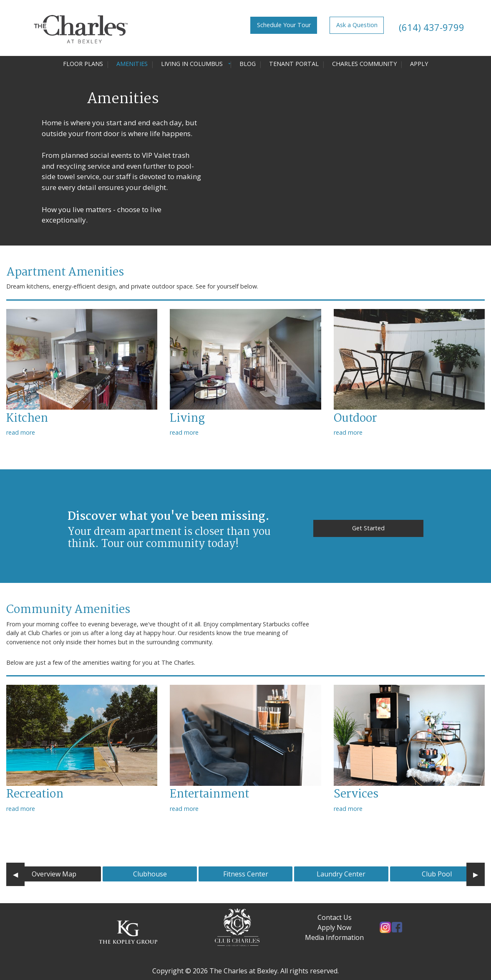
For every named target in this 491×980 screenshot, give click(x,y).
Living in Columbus (192, 64)
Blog (248, 64)
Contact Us (335, 917)
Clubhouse (150, 874)
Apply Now (334, 927)
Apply (419, 64)
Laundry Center (341, 874)
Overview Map (54, 874)
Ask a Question (357, 25)
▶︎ (479, 874)
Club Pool (437, 874)
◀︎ (19, 874)
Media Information (334, 937)
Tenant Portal (294, 64)
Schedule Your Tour (284, 25)
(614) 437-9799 (430, 27)
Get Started (368, 528)
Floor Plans (83, 64)
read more (21, 432)
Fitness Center (246, 874)
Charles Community (364, 64)
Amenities (132, 64)
